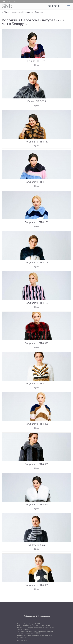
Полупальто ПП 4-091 (37, 464)
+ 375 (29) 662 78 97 (9, 2)
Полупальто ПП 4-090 (37, 585)
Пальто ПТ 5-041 (36, 61)
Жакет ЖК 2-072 (37, 545)
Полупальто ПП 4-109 (37, 182)
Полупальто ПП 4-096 (37, 424)
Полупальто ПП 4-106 (37, 263)
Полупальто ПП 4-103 (37, 303)
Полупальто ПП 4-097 (37, 343)
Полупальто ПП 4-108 (37, 222)
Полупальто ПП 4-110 (37, 142)
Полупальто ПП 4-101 (37, 384)
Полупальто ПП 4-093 (37, 505)
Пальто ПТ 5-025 (36, 101)
